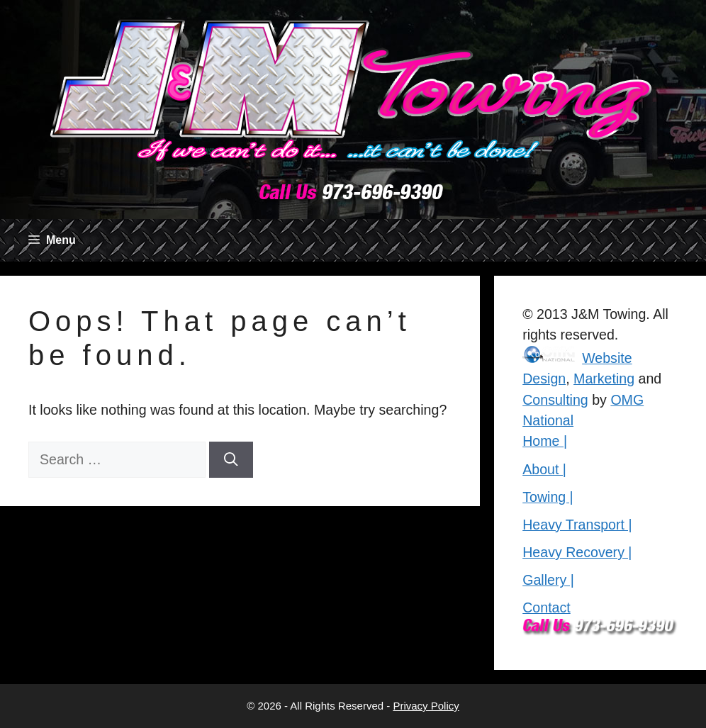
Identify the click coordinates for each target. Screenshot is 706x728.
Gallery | (548, 580)
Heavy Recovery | (577, 552)
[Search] (231, 460)
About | (544, 469)
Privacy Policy (426, 706)
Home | (545, 441)
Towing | (548, 497)
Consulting (555, 400)
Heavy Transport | (577, 525)
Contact (547, 607)
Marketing (604, 379)
